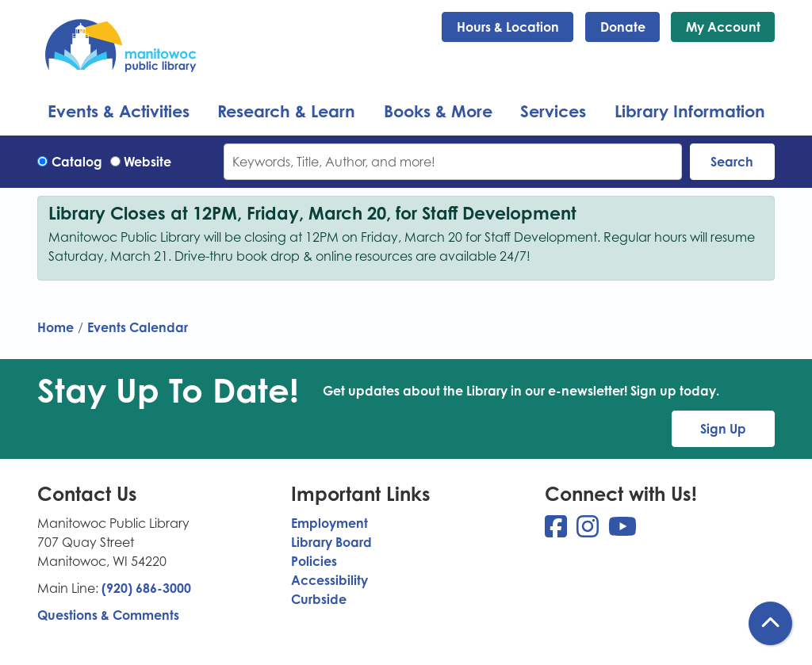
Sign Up (723, 429)
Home (56, 327)
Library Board (331, 542)
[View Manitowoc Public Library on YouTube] (622, 531)
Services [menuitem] (553, 111)
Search (732, 162)
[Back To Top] (770, 623)
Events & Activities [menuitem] (119, 111)
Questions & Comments (108, 615)
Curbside (319, 599)
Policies (314, 561)
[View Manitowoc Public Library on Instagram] (589, 531)
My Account (723, 27)
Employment (329, 523)
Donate (623, 27)
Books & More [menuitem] (438, 111)
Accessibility (329, 580)
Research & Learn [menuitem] (286, 111)
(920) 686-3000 (146, 588)
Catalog (77, 162)
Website (147, 162)
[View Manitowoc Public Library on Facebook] (557, 531)
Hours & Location (508, 27)
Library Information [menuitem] (690, 111)
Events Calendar (138, 327)
